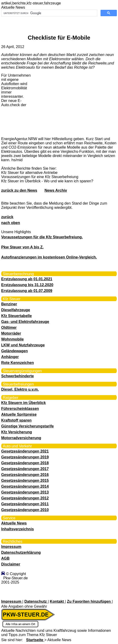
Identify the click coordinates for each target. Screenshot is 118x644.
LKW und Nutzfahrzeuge (23, 345)
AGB (5, 558)
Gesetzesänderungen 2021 (25, 451)
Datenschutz (36, 601)
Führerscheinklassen (20, 409)
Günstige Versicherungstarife (27, 426)
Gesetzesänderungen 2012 (25, 498)
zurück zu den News (19, 190)
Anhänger (10, 357)
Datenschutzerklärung (21, 552)
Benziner (9, 304)
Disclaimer (11, 564)
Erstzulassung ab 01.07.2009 (27, 291)
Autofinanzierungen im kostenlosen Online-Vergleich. (49, 257)
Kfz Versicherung (17, 432)
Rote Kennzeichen (18, 363)
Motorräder (11, 333)
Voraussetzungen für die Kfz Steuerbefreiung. (42, 237)
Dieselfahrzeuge (16, 310)
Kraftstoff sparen (16, 420)
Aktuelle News (14, 523)
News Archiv (56, 190)
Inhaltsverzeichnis (18, 529)
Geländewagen (14, 351)
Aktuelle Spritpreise (19, 414)
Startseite (35, 640)
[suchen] (49, 13)
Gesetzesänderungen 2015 (25, 481)
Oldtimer (9, 328)
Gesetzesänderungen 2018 (25, 463)
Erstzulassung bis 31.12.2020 (27, 285)
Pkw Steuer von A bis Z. (22, 247)
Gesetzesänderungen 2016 (25, 475)
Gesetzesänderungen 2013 (25, 492)
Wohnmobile (12, 339)
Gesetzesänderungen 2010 (25, 510)
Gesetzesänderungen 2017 (25, 469)
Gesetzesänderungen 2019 (25, 457)
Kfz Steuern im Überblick (23, 403)
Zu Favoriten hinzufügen (89, 601)
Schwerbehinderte (18, 376)
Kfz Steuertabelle (16, 316)
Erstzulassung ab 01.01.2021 (27, 279)
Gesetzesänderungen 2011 (25, 504)
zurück (7, 217)
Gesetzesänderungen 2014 (25, 486)
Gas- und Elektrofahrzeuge (25, 322)
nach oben (11, 223)
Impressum (11, 547)
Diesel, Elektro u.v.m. (20, 389)
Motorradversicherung (21, 438)
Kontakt (57, 601)
